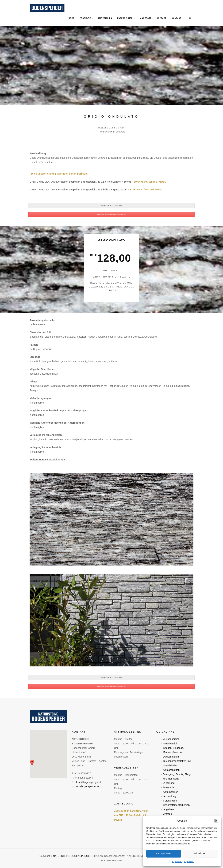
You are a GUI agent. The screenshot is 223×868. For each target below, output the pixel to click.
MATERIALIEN (105, 18)
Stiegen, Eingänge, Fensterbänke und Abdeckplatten (174, 752)
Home (71, 18)
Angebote (169, 809)
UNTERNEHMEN (125, 18)
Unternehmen (171, 792)
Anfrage (168, 814)
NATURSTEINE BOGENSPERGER (72, 856)
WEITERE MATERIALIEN (111, 206)
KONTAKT (177, 18)
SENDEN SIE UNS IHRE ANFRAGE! (111, 215)
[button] (216, 821)
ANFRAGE (162, 18)
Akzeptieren (164, 853)
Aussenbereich (172, 739)
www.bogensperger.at (87, 786)
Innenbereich (170, 744)
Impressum (177, 862)
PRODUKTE (85, 18)
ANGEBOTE (146, 18)
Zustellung (169, 783)
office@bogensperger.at (88, 782)
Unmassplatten (172, 770)
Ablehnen (200, 853)
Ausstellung (170, 796)
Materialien (169, 787)
